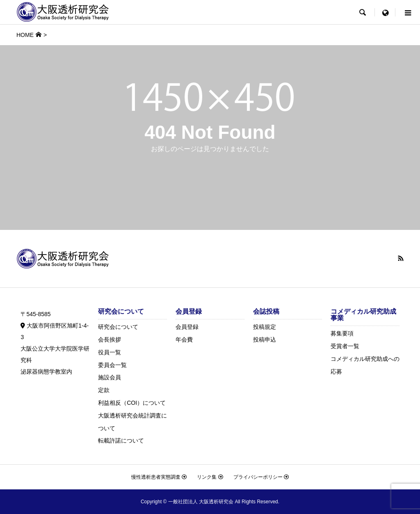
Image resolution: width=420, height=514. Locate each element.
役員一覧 (110, 352)
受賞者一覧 (345, 346)
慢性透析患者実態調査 (159, 477)
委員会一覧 (112, 365)
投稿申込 (265, 340)
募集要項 (342, 333)
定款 (104, 390)
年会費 (184, 340)
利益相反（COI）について (132, 403)
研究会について (118, 327)
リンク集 (210, 477)
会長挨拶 (110, 340)
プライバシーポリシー (261, 477)
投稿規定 (265, 327)
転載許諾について (121, 441)
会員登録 (187, 327)
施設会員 (110, 377)
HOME (25, 35)
